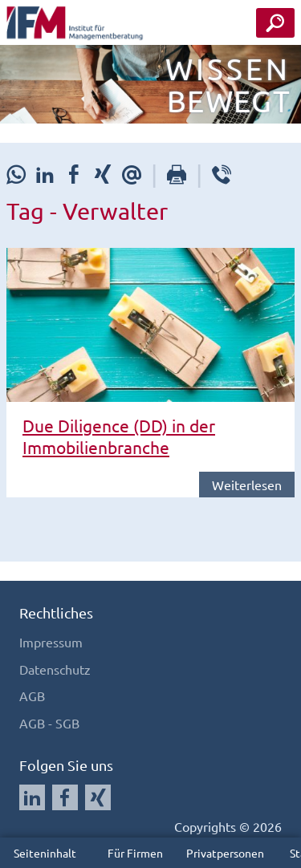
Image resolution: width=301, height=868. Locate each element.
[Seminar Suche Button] (275, 23)
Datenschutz (55, 669)
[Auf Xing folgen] (98, 797)
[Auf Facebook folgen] (65, 797)
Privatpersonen (225, 853)
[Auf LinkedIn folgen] (32, 797)
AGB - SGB (49, 723)
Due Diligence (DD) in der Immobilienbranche (119, 436)
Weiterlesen (247, 485)
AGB (32, 696)
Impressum (51, 642)
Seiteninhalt (45, 853)
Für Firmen (135, 853)
